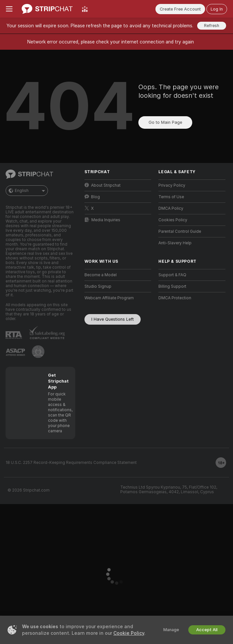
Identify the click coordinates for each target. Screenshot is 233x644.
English (27, 191)
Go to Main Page (165, 122)
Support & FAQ (172, 275)
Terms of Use (171, 197)
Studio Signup (98, 286)
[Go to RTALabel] (14, 335)
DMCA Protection (175, 298)
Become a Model (101, 275)
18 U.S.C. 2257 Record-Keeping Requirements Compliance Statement (71, 463)
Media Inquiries (103, 220)
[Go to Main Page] (47, 9)
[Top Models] (85, 9)
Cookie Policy (129, 633)
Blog (92, 197)
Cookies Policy (173, 220)
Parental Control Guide (180, 231)
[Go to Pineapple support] (38, 352)
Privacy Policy (172, 185)
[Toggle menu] (9, 9)
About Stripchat (103, 185)
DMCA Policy (171, 208)
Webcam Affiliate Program (109, 298)
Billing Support (172, 286)
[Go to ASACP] (15, 352)
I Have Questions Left (113, 319)
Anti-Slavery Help (175, 243)
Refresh (212, 26)
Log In (217, 9)
